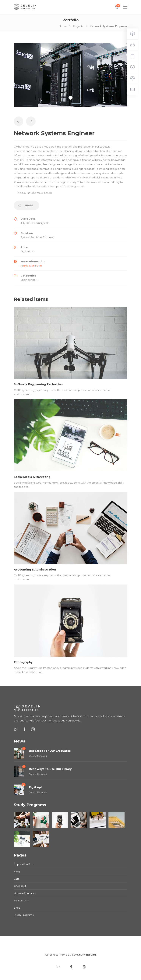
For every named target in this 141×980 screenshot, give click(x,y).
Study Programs (24, 915)
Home (63, 26)
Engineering (28, 280)
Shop (17, 908)
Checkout (20, 886)
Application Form (31, 266)
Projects (78, 26)
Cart (16, 879)
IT (38, 280)
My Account (21, 900)
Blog (17, 871)
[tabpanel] (71, 75)
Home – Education (25, 893)
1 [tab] (70, 98)
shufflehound (40, 756)
